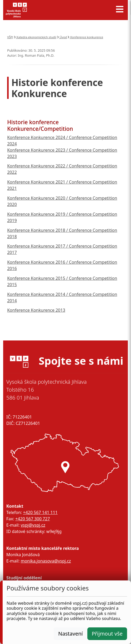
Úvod (62, 37)
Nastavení (70, 634)
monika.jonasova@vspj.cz (46, 561)
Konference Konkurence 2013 (36, 310)
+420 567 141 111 (40, 512)
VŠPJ (10, 37)
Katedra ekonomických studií (35, 37)
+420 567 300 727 (32, 519)
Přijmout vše (107, 634)
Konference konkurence (85, 37)
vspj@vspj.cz (33, 525)
